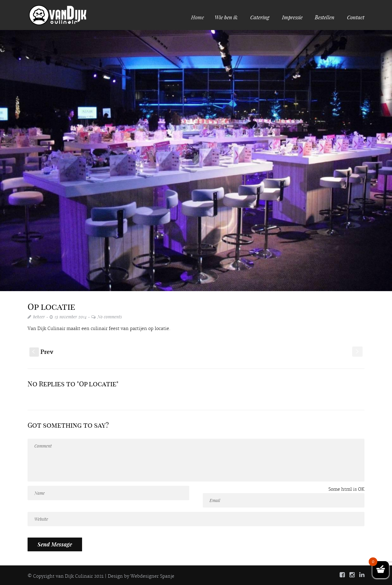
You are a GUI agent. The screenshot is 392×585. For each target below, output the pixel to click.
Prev (41, 352)
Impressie (292, 17)
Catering (260, 17)
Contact (356, 17)
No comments (110, 317)
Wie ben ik (227, 17)
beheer (39, 317)
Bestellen (325, 17)
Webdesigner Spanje (152, 576)
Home (200, 17)
